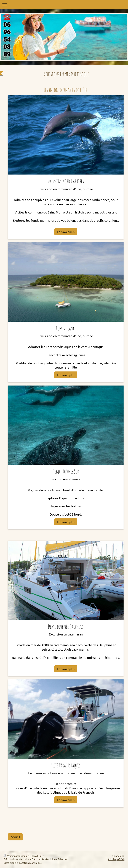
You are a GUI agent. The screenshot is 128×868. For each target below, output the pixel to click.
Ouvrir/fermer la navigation (64, 5)
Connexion (118, 856)
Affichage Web (116, 859)
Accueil (15, 837)
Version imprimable (17, 856)
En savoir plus (66, 232)
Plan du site (37, 856)
